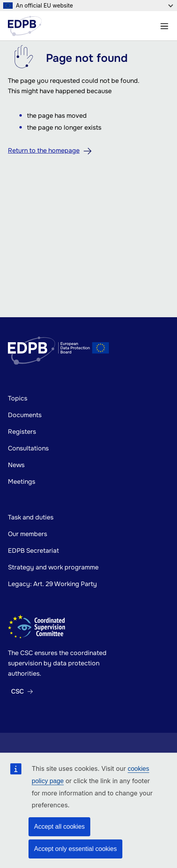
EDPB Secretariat (33, 551)
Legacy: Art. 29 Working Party (52, 584)
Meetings (22, 482)
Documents (25, 415)
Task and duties (31, 517)
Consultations (28, 448)
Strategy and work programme (53, 567)
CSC (17, 692)
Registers (22, 432)
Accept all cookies (59, 827)
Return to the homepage (44, 150)
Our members (28, 534)
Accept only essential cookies (75, 849)
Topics (18, 398)
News (16, 465)
